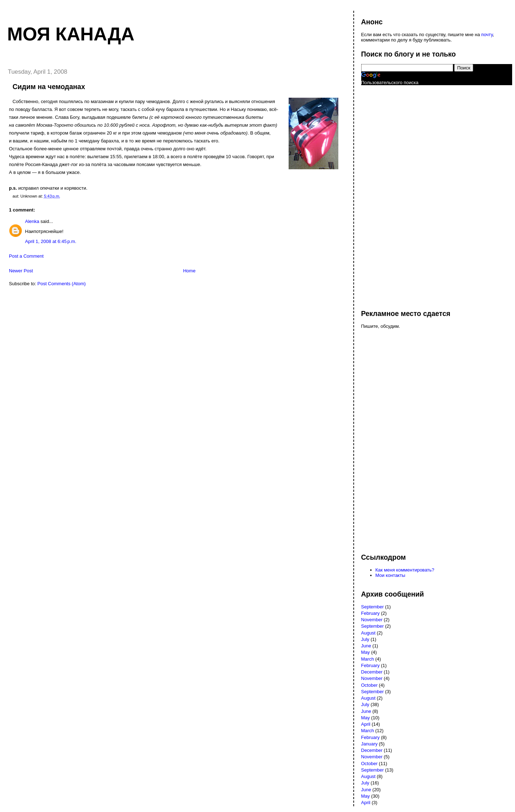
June (366, 646)
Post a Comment (26, 256)
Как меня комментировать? (405, 570)
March (368, 659)
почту (487, 35)
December (372, 672)
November (372, 620)
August (368, 633)
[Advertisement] (390, 194)
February (371, 613)
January (369, 744)
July (365, 639)
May (366, 652)
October (369, 685)
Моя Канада (71, 34)
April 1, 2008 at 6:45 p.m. (51, 241)
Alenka (32, 221)
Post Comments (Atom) (62, 284)
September (373, 607)
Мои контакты (391, 575)
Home (189, 271)
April (366, 724)
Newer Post (21, 271)
